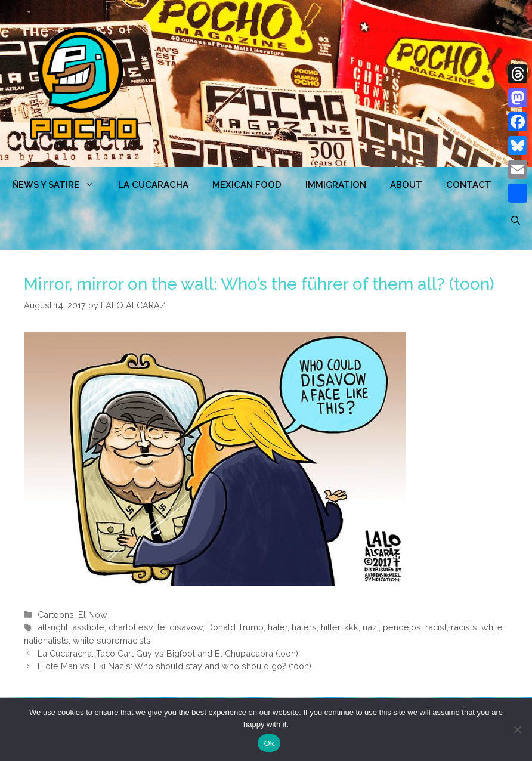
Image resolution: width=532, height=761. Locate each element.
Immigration (336, 185)
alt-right (53, 627)
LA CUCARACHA (153, 185)
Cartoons (56, 615)
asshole (88, 627)
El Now (93, 615)
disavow (186, 627)
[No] (517, 729)
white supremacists (112, 640)
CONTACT (469, 185)
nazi (371, 627)
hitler (330, 627)
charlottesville (137, 627)
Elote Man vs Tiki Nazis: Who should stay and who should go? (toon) (174, 666)
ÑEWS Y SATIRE (59, 185)
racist (436, 627)
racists (464, 627)
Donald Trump (235, 627)
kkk (351, 627)
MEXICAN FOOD (247, 185)
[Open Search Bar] (516, 221)
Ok (269, 743)
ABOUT (406, 185)
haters (304, 627)
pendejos (402, 627)
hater (278, 627)
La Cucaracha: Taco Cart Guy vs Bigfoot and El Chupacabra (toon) (168, 653)
